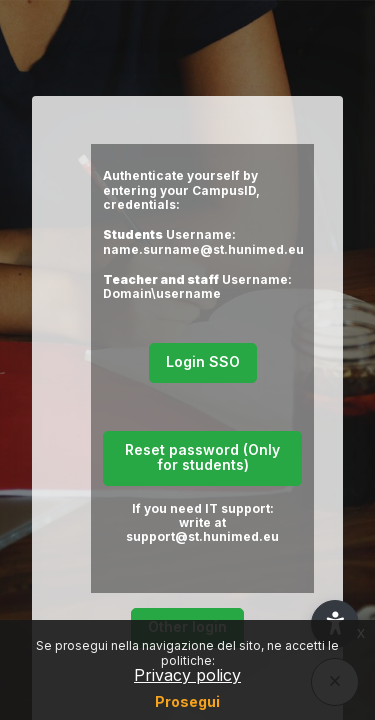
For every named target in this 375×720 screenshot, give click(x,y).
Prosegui (187, 701)
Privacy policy (187, 675)
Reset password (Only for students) (202, 457)
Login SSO (203, 361)
